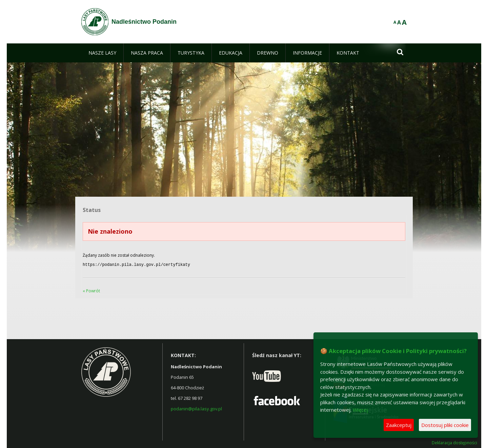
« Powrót (91, 290)
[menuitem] (102, 53)
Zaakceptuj (399, 425)
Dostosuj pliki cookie (445, 425)
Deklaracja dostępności (454, 442)
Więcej (360, 410)
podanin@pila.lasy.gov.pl (196, 408)
